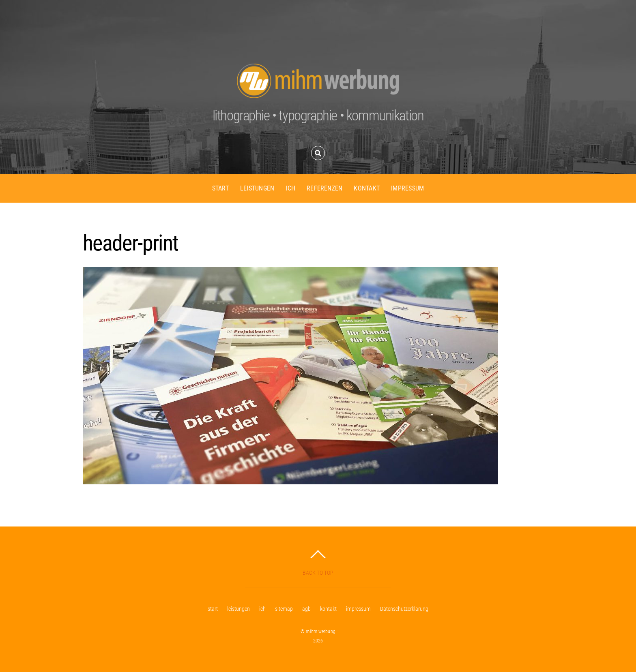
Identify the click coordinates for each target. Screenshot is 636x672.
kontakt (367, 188)
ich (290, 188)
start (220, 188)
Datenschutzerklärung (404, 609)
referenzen (324, 188)
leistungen (257, 188)
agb (306, 609)
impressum (407, 188)
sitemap (284, 609)
